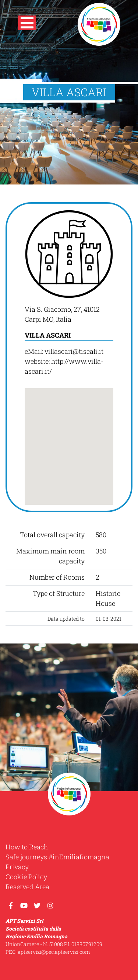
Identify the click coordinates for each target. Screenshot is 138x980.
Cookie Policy (26, 877)
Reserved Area (27, 887)
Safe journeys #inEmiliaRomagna (57, 857)
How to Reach (27, 847)
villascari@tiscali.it (74, 351)
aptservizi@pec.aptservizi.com (54, 952)
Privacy (17, 867)
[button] (27, 24)
